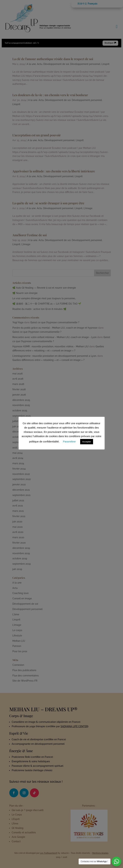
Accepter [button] (87, 442)
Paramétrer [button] (69, 441)
